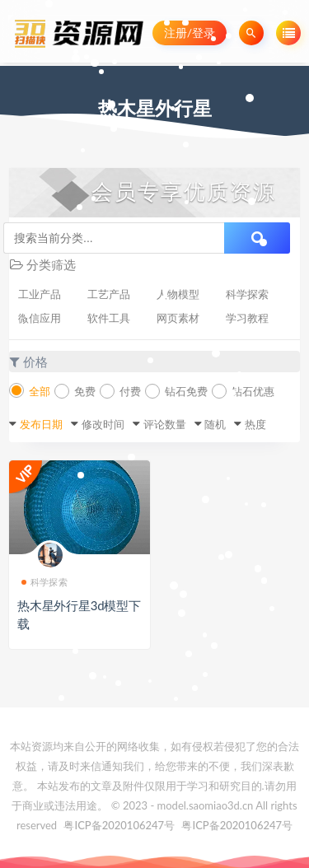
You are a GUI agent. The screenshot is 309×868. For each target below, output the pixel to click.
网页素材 (178, 318)
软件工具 (109, 318)
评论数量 (165, 424)
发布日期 (41, 424)
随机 (215, 424)
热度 (255, 424)
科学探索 (247, 294)
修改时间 (103, 424)
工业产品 (40, 294)
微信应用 (40, 318)
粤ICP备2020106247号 (119, 825)
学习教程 (247, 318)
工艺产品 (109, 294)
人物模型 (178, 294)
